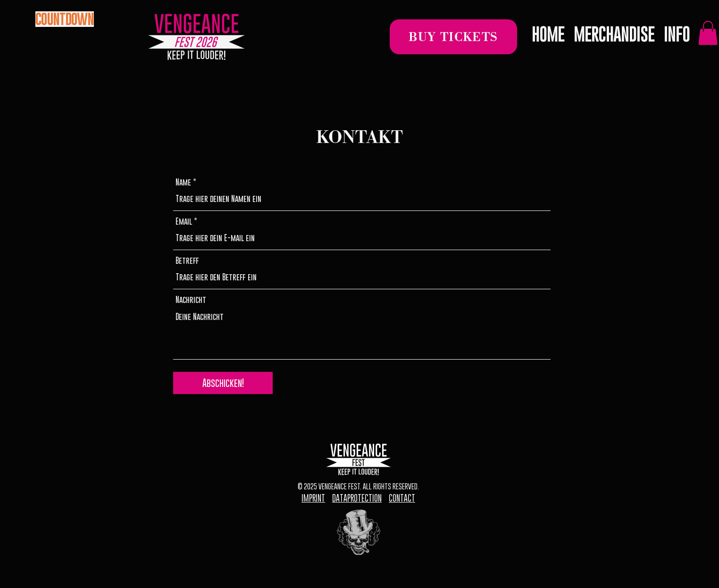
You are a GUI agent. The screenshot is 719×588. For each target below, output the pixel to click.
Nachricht (191, 300)
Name (183, 182)
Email (184, 222)
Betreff (187, 261)
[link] (708, 33)
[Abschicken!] (223, 383)
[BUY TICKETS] (453, 37)
